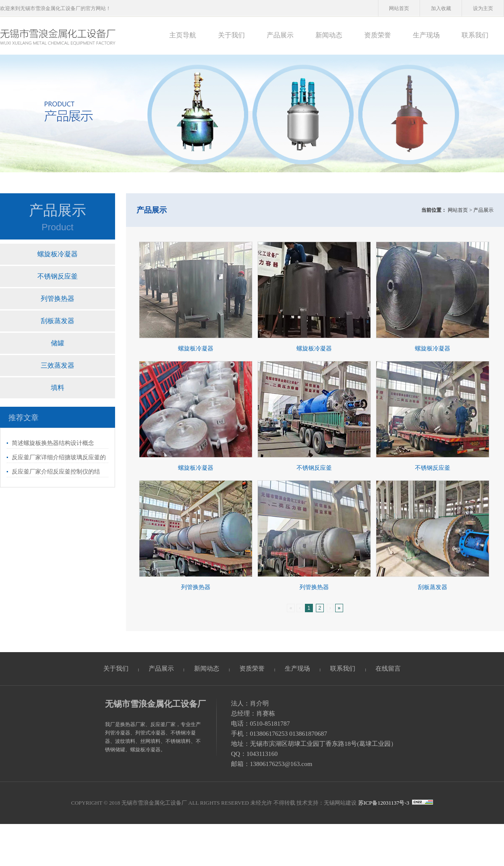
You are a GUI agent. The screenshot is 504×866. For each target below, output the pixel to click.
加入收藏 (441, 8)
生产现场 (426, 35)
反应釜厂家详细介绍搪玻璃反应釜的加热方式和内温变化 (56, 459)
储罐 (58, 343)
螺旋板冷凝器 (58, 254)
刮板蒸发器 (58, 321)
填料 (58, 388)
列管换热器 (58, 299)
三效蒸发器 (58, 365)
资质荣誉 (378, 35)
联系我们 (475, 35)
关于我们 (231, 35)
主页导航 (183, 35)
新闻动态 (329, 35)
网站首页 (399, 8)
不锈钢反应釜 (58, 276)
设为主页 (483, 8)
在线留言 (388, 669)
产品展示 (280, 35)
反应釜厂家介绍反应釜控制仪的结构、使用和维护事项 (53, 473)
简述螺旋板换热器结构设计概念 (53, 443)
